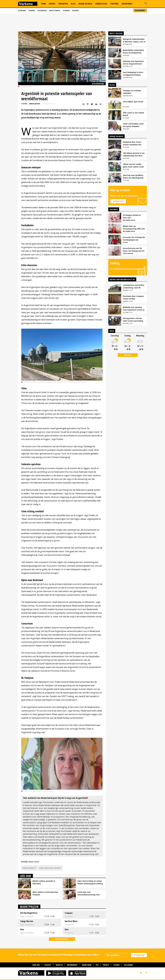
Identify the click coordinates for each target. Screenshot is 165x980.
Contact (48, 965)
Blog (73, 4)
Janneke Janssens (35, 104)
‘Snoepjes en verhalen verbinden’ (132, 92)
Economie (22, 10)
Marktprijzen (29, 907)
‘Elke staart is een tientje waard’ (133, 114)
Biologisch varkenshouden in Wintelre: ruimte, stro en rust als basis (134, 40)
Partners (114, 4)
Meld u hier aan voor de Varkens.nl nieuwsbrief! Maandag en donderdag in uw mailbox (58, 955)
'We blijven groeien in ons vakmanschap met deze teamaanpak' (134, 154)
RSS (97, 965)
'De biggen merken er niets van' (132, 216)
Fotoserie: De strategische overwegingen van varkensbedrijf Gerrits (134, 238)
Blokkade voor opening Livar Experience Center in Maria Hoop (134, 308)
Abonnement (140, 10)
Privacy (106, 965)
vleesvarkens (29, 868)
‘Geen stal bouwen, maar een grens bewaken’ (133, 125)
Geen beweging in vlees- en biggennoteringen (133, 73)
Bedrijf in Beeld (85, 4)
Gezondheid (42, 10)
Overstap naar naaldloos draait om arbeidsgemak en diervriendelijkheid (133, 176)
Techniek (66, 10)
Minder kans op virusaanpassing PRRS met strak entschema (134, 227)
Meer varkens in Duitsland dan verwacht (45, 893)
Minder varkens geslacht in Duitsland (44, 882)
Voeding (75, 10)
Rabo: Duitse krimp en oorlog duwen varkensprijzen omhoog (90, 882)
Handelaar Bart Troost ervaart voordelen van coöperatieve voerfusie (132, 143)
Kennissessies (101, 4)
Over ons (36, 965)
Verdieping (63, 4)
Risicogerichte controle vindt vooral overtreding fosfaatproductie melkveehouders (133, 320)
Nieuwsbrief (127, 4)
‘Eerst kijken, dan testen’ (133, 102)
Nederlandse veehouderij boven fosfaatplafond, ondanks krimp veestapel (133, 51)
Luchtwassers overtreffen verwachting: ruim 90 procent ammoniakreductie (134, 286)
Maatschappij (55, 10)
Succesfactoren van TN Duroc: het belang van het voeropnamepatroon (134, 250)
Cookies (116, 965)
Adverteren (87, 965)
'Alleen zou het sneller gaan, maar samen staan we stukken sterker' (133, 165)
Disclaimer (128, 965)
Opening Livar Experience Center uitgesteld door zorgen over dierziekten (133, 62)
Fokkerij (32, 10)
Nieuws (52, 4)
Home (43, 4)
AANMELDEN (139, 955)
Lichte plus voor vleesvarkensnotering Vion (89, 893)
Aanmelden (118, 201)
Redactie (59, 965)
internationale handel (50, 868)
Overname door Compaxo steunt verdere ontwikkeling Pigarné (133, 297)
